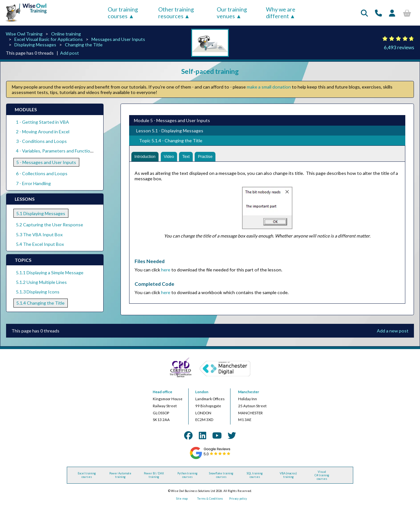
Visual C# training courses (322, 476)
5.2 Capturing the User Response (50, 225)
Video (173, 157)
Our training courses (123, 13)
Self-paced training (210, 71)
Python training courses (187, 476)
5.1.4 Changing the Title (40, 303)
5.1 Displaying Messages (41, 213)
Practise (212, 157)
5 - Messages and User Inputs (46, 162)
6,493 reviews (399, 47)
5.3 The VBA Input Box (39, 234)
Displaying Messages (35, 45)
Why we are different (281, 13)
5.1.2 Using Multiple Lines (41, 282)
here (166, 271)
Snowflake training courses (221, 476)
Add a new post (393, 332)
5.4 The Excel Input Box (40, 244)
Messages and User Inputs (118, 39)
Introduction (146, 157)
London (202, 393)
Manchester (249, 393)
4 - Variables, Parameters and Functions (55, 151)
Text (191, 157)
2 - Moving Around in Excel (43, 132)
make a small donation (269, 87)
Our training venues (232, 13)
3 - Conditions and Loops (41, 141)
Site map (182, 500)
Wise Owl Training (24, 34)
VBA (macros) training (288, 476)
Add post (70, 53)
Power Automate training (120, 476)
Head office (163, 393)
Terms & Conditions (210, 500)
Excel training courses (87, 476)
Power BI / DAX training (154, 476)
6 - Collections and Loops (42, 173)
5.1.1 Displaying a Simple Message (50, 273)
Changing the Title (84, 45)
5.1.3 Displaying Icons (38, 292)
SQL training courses (255, 476)
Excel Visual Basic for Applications (49, 39)
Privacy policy (238, 500)
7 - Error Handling (33, 183)
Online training (66, 34)
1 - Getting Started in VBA (43, 122)
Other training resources (176, 13)
